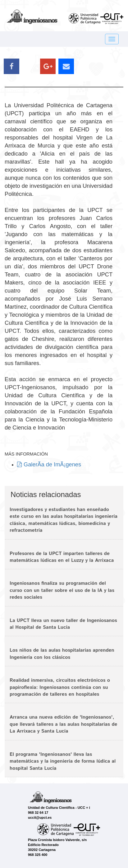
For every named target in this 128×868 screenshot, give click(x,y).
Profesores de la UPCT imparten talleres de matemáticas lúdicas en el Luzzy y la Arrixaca (62, 557)
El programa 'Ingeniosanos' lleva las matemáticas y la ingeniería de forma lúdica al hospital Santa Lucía (63, 761)
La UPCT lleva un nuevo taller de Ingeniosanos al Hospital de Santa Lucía (63, 624)
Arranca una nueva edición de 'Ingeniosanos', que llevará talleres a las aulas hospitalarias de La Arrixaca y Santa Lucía (64, 724)
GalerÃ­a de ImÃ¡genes (49, 465)
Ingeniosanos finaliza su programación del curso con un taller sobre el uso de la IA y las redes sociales (62, 590)
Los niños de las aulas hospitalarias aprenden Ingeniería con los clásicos (62, 654)
